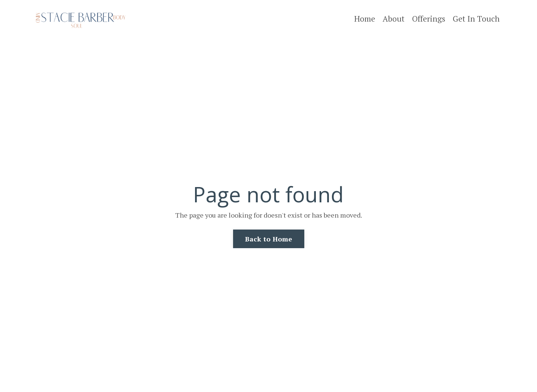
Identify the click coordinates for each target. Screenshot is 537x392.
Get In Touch (476, 19)
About (394, 19)
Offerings (429, 19)
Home (365, 19)
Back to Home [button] (269, 239)
